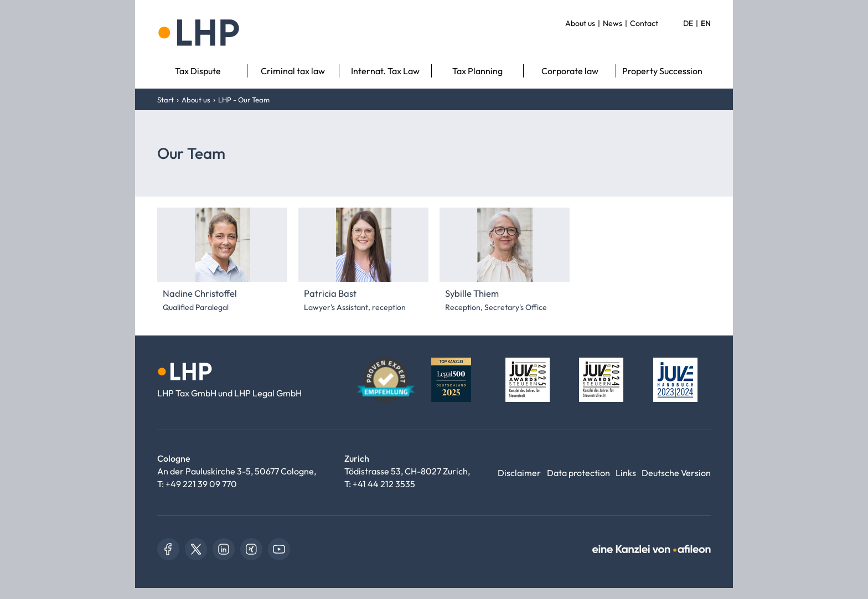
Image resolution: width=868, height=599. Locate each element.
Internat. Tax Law (385, 71)
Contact (644, 23)
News (613, 23)
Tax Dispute (198, 71)
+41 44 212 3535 (384, 484)
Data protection (578, 473)
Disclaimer (519, 473)
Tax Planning (477, 71)
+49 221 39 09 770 (201, 484)
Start (166, 100)
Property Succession (662, 71)
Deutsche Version (676, 473)
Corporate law (570, 71)
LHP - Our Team (244, 100)
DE (688, 23)
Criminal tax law (293, 71)
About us (580, 23)
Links (626, 473)
